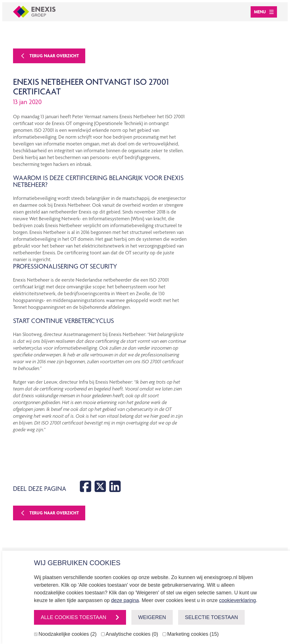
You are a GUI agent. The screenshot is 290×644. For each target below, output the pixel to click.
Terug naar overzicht (49, 56)
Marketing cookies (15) (193, 634)
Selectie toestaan (211, 617)
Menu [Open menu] (264, 12)
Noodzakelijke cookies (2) (68, 634)
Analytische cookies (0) (132, 634)
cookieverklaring (237, 600)
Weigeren (152, 617)
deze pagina (125, 600)
